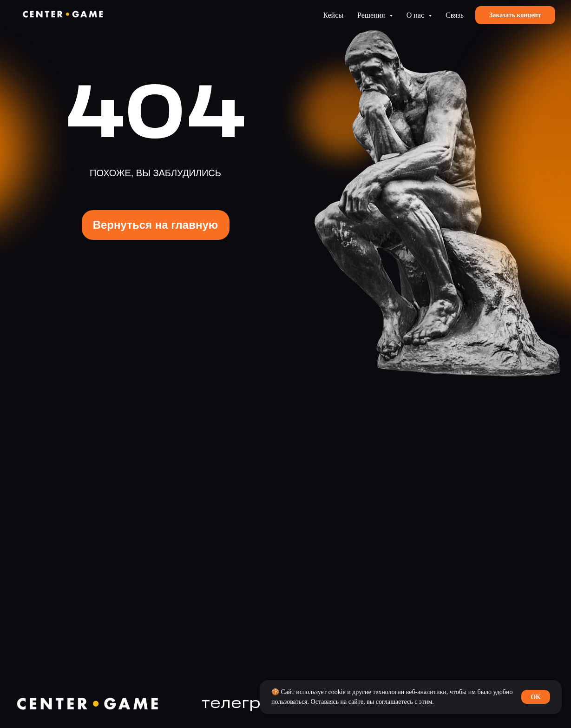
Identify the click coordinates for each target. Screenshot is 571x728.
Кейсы (333, 15)
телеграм (243, 704)
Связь (455, 15)
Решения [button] (372, 15)
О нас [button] (416, 15)
